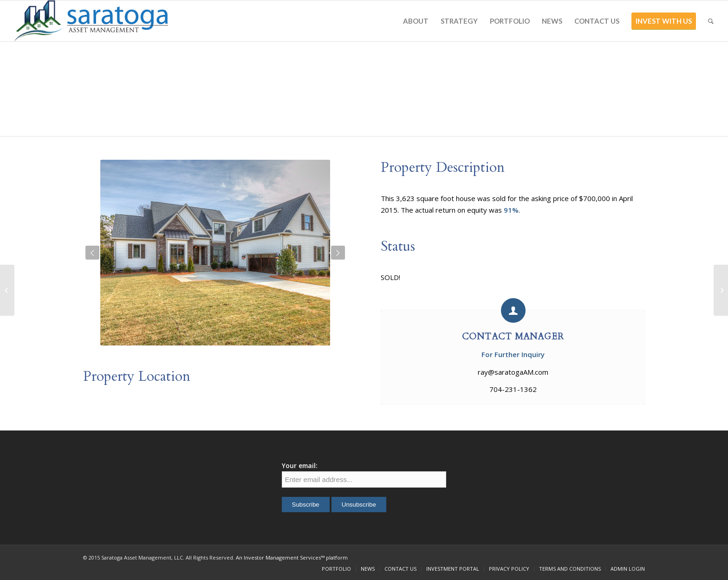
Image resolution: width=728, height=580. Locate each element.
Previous (92, 253)
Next (338, 253)
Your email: (300, 466)
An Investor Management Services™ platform (292, 557)
